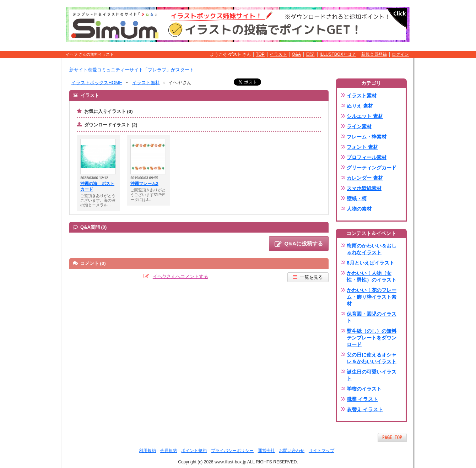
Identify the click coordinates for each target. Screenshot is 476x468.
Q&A (297, 54)
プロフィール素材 (367, 157)
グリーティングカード (372, 168)
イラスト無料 (146, 83)
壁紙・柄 (357, 198)
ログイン (400, 54)
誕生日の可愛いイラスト (372, 375)
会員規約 (169, 451)
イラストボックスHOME (97, 83)
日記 (310, 54)
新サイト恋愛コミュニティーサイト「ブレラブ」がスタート (132, 70)
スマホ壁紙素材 (364, 188)
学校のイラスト (364, 389)
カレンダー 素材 (365, 178)
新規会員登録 (374, 54)
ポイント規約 (194, 451)
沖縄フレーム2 (144, 184)
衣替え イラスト (365, 409)
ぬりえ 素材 (360, 106)
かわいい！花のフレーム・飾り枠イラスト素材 (372, 297)
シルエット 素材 (365, 116)
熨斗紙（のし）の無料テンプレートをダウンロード (372, 338)
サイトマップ (321, 451)
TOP (260, 54)
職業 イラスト (362, 399)
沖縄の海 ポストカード (97, 186)
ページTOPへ (392, 437)
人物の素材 (359, 209)
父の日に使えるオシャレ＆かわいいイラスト (372, 358)
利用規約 (147, 451)
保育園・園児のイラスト (372, 317)
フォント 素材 (362, 147)
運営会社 (266, 451)
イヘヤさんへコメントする (180, 276)
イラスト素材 (362, 96)
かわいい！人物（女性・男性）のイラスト (372, 276)
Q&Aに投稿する (299, 244)
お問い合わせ (292, 451)
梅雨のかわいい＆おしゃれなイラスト (372, 249)
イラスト (278, 54)
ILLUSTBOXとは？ (338, 54)
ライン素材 (359, 126)
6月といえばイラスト (370, 263)
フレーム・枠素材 (367, 137)
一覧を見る (308, 277)
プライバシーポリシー (232, 451)
